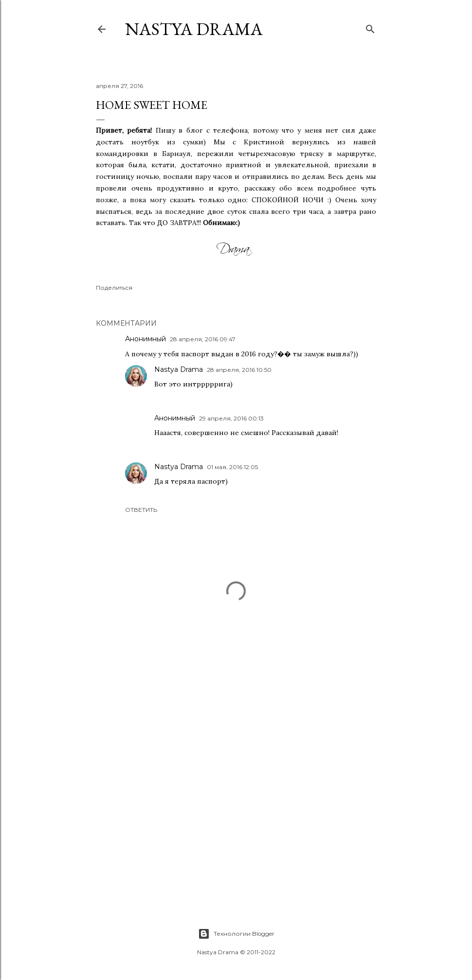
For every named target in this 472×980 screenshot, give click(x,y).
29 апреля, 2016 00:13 (231, 418)
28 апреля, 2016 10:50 (239, 370)
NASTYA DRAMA (194, 29)
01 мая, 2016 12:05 (232, 467)
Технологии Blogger (236, 934)
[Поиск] (370, 27)
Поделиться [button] (114, 288)
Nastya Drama (179, 369)
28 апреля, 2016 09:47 (203, 339)
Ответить (141, 510)
